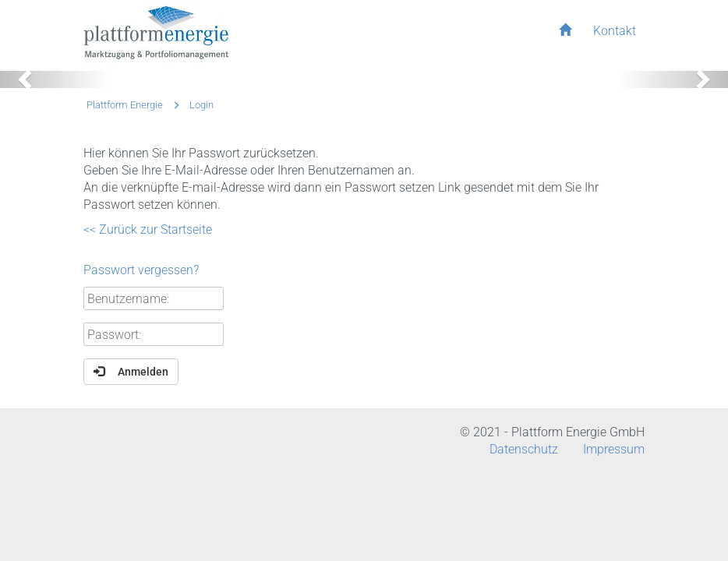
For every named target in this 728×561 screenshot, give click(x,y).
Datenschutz (524, 449)
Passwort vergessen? (141, 270)
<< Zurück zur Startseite (148, 229)
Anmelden (131, 371)
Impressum (614, 449)
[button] (55, 79)
